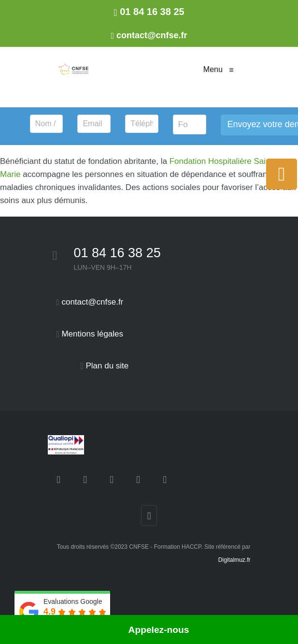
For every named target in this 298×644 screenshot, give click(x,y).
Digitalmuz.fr (234, 560)
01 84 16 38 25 (117, 253)
